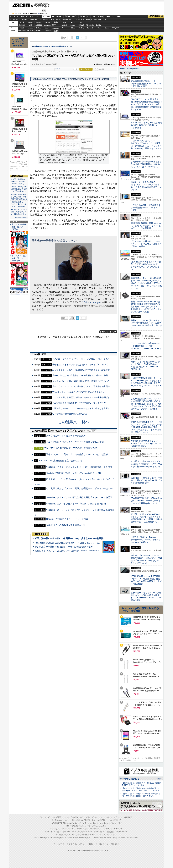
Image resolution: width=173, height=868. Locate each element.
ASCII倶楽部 (156, 17)
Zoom (107, 28)
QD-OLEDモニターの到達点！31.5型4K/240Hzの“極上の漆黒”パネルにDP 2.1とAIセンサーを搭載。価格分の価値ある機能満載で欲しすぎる (146, 104)
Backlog (81, 28)
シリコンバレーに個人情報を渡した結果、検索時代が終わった (81, 381)
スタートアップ (109, 17)
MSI (64, 22)
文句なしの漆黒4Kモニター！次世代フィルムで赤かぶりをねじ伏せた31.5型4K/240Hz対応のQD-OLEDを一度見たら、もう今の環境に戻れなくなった (146, 427)
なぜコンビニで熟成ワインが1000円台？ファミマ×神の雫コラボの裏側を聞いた (146, 444)
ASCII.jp (21, 5)
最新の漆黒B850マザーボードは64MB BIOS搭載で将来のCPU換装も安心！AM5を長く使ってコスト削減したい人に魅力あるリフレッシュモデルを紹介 (146, 307)
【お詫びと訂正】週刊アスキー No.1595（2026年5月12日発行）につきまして (142, 784)
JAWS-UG (62, 823)
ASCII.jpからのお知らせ (130, 779)
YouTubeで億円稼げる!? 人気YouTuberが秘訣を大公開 (74, 473)
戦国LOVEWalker (132, 838)
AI (18, 16)
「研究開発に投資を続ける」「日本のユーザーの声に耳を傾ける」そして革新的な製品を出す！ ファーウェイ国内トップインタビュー (146, 382)
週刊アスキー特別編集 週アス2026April (19, 258)
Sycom (47, 22)
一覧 (76, 69)
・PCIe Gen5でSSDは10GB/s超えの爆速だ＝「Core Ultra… (19, 189)
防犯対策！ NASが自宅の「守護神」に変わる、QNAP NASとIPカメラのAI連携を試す (146, 480)
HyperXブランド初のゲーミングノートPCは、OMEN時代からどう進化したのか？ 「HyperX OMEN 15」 (146, 365)
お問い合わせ (103, 844)
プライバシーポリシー (77, 844)
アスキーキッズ (15, 19)
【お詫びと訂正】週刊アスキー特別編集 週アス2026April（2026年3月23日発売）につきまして (141, 789)
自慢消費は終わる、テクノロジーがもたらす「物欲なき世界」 (81, 408)
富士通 (22, 22)
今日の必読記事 (61, 835)
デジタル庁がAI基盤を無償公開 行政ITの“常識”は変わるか (64, 547)
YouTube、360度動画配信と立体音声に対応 (60, 461)
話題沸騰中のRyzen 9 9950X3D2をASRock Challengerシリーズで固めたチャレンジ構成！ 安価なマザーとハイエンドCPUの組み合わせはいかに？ (146, 283)
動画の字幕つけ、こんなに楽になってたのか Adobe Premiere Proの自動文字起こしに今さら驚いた (84, 551)
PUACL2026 (102, 19)
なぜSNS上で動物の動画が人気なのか (70, 414)
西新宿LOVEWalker (79, 838)
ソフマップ (47, 31)
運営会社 (92, 844)
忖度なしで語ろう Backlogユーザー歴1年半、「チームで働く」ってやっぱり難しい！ (146, 540)
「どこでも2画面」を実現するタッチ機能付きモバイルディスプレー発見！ (146, 207)
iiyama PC (83, 820)
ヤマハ (99, 28)
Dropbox (64, 28)
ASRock (64, 25)
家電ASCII (34, 19)
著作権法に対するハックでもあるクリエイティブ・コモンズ (80, 365)
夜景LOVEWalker (93, 838)
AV (89, 16)
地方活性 (94, 19)
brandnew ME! (56, 31)
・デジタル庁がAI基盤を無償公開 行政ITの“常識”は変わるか (19, 197)
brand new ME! (101, 826)
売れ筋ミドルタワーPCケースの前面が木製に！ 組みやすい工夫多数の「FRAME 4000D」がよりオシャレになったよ (146, 559)
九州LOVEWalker (106, 838)
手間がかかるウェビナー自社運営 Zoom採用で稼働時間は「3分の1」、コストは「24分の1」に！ (147, 164)
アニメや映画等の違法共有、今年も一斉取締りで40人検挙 (75, 442)
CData (73, 28)
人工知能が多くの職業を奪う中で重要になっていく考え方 (79, 403)
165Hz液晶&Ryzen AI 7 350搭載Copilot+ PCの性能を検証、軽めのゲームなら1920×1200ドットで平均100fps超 (146, 580)
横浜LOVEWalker (66, 838)
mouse (30, 22)
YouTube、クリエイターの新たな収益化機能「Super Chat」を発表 (79, 497)
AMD (30, 25)
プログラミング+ (79, 19)
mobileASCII (94, 835)
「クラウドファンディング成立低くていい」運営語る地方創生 (81, 386)
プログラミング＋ (100, 832)
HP (82, 22)
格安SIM (25, 19)
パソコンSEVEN (56, 22)
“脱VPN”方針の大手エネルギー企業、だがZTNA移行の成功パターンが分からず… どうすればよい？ (146, 266)
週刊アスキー (56, 19)
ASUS (73, 22)
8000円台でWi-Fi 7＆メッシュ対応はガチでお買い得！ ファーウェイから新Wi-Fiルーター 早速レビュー (146, 465)
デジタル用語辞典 (83, 835)
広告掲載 (114, 844)
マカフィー (22, 31)
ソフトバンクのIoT (116, 28)
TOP (42, 817)
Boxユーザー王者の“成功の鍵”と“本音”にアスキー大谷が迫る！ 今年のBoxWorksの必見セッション (146, 186)
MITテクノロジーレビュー (108, 835)
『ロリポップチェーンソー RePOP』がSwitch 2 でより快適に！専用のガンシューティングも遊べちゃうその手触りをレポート (146, 145)
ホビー (75, 16)
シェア (58, 68)
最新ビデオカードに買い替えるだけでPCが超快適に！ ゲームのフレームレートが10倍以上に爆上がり (146, 324)
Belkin (98, 25)
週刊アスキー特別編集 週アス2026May (19, 227)
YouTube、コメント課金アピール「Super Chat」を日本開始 (76, 504)
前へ (65, 38)
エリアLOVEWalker (53, 838)
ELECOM (22, 25)
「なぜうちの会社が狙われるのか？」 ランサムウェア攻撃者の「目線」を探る (146, 244)
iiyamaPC (39, 22)
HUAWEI (82, 25)
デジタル (40, 5)
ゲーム (119, 17)
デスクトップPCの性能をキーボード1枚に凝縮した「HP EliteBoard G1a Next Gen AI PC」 (146, 346)
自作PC (82, 16)
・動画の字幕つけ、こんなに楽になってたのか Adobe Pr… (19, 204)
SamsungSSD (54, 25)
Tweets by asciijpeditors (129, 68)
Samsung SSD (55, 829)
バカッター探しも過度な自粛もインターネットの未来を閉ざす (81, 397)
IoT (23, 16)
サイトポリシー (60, 844)
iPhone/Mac (57, 16)
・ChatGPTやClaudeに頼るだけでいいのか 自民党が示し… (19, 212)
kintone (39, 28)
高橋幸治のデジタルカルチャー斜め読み (50, 46)
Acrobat (30, 28)
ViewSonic (90, 25)
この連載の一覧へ (74, 422)
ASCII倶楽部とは (21, 217)
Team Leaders (88, 832)
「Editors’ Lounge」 (92, 302)
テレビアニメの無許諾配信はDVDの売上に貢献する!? (70, 448)
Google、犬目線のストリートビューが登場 (67, 519)
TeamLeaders (67, 19)
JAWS (22, 28)
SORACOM (78, 829)
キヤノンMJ (30, 31)
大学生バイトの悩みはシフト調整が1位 (65, 525)
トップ (12, 16)
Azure (47, 28)
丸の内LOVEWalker (119, 838)
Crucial (73, 25)
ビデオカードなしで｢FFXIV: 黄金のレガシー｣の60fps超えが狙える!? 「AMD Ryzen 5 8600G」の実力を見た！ (146, 596)
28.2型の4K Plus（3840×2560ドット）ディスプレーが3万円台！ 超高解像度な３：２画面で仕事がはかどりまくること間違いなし (146, 518)
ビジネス (30, 16)
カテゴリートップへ (108, 332)
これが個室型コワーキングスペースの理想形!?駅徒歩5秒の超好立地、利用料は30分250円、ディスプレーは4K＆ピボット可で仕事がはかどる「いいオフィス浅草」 (146, 404)
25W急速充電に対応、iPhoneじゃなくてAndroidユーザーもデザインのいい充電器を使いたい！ (146, 501)
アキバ (94, 16)
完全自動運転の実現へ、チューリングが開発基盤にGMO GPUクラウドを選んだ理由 (146, 84)
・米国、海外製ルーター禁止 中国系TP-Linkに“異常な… (19, 182)
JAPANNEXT (39, 31)
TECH (38, 16)
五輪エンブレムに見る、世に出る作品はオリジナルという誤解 (77, 454)
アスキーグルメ (45, 19)
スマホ (100, 16)
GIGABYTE (47, 25)
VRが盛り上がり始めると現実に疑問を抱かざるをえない (78, 392)
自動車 (67, 16)
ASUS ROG (39, 25)
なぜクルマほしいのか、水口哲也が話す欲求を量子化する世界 (81, 370)
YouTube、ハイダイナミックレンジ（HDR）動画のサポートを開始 (79, 467)
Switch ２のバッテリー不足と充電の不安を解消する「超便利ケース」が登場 (146, 125)
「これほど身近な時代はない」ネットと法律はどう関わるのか (81, 359)
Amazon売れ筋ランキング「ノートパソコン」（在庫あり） (18, 42)
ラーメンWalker (40, 838)
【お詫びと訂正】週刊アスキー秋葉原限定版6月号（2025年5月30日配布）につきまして (141, 795)
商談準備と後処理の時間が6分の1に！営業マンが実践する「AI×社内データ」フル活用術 (146, 226)
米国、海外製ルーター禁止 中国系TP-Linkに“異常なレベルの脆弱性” (70, 538)
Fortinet (90, 28)
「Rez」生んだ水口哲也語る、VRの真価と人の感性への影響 (80, 375)
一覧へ (159, 779)
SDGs (88, 19)
